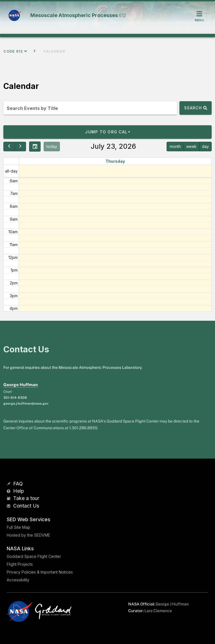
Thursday (115, 161)
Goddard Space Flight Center (34, 556)
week (191, 146)
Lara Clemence (158, 611)
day (205, 146)
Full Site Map (18, 527)
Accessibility (18, 580)
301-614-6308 (15, 398)
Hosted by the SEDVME (28, 535)
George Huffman (21, 385)
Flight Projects (20, 564)
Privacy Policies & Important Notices (40, 572)
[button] (107, 132)
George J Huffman (172, 604)
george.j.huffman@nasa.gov (26, 404)
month (175, 146)
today (52, 146)
